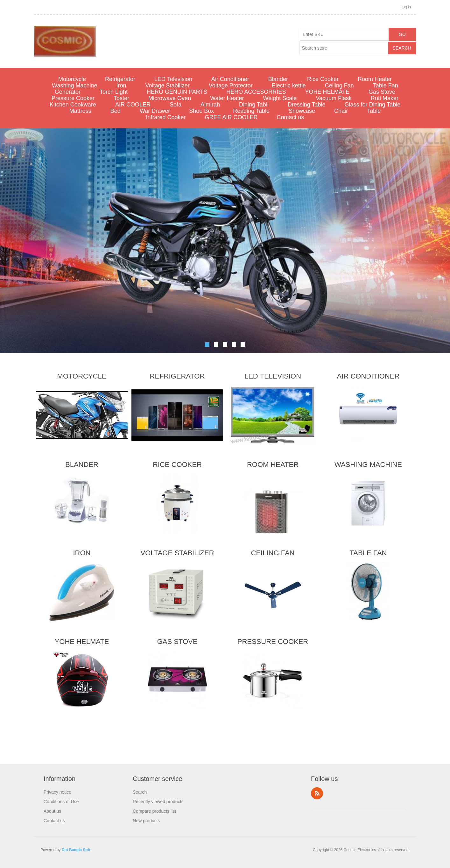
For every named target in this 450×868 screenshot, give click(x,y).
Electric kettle (289, 85)
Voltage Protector (231, 85)
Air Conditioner (230, 79)
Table (374, 111)
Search (140, 792)
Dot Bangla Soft (76, 850)
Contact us (291, 117)
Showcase (302, 111)
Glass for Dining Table (372, 105)
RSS (317, 793)
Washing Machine (74, 85)
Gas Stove (382, 92)
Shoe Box (201, 111)
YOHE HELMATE (327, 92)
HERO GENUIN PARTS (177, 92)
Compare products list (154, 811)
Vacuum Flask (334, 98)
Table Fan (386, 85)
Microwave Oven (170, 98)
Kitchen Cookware (73, 105)
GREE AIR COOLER (231, 117)
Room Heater (375, 79)
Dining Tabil (254, 105)
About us (52, 811)
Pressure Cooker (73, 98)
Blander (278, 79)
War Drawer (155, 111)
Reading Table (251, 111)
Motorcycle (72, 79)
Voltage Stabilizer (168, 85)
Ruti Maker (385, 98)
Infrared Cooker (166, 117)
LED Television (173, 79)
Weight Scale (280, 98)
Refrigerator (120, 79)
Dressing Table (307, 105)
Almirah (210, 105)
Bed (116, 111)
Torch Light (114, 92)
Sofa (176, 105)
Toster (121, 98)
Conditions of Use (61, 802)
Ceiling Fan (339, 85)
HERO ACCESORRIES (256, 92)
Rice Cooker (323, 79)
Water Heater (227, 98)
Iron (121, 85)
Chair (341, 111)
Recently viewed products (158, 802)
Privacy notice (57, 792)
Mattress (80, 111)
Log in (406, 7)
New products (146, 821)
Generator (68, 92)
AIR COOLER (133, 105)
